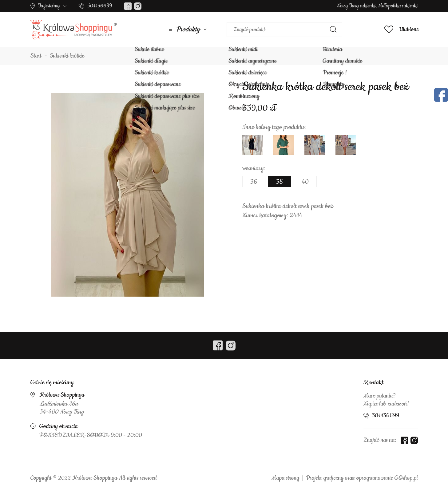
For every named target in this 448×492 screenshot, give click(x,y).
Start (36, 56)
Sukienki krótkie (67, 56)
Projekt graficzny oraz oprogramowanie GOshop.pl (362, 478)
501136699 (100, 6)
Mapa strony (285, 478)
